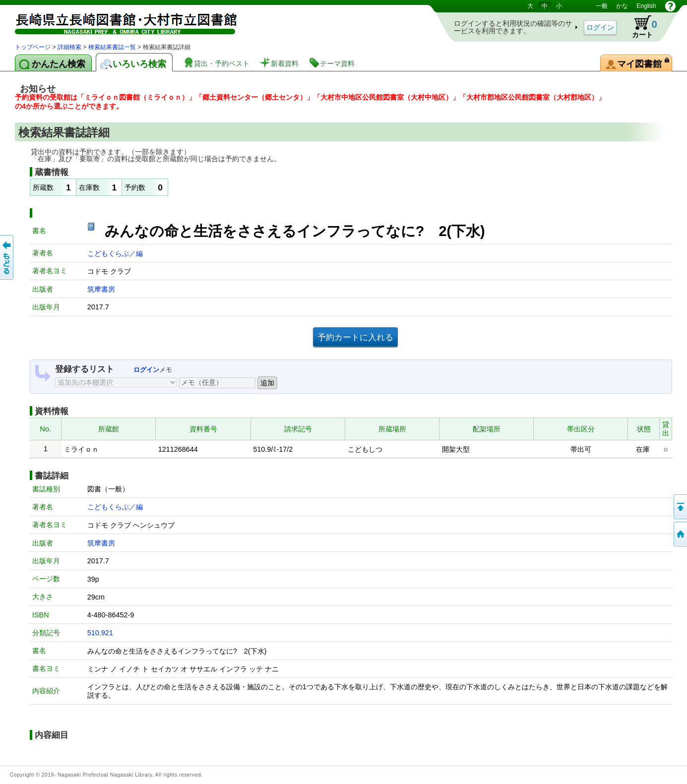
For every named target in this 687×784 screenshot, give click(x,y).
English (646, 6)
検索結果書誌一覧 (112, 47)
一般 (602, 6)
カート (640, 27)
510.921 (100, 633)
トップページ (33, 47)
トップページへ (680, 534)
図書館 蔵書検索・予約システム (119, 21)
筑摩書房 (101, 289)
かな (622, 6)
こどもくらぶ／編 (115, 253)
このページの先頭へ (680, 507)
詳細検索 (69, 47)
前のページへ (7, 257)
